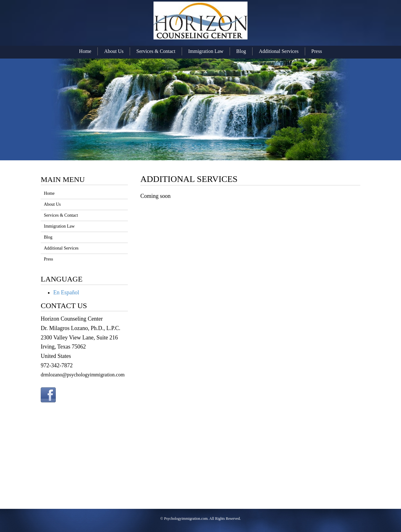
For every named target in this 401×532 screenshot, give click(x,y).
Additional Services (279, 51)
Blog (241, 51)
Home (85, 51)
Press (317, 51)
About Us (114, 51)
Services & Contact (156, 51)
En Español (66, 292)
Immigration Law (206, 51)
